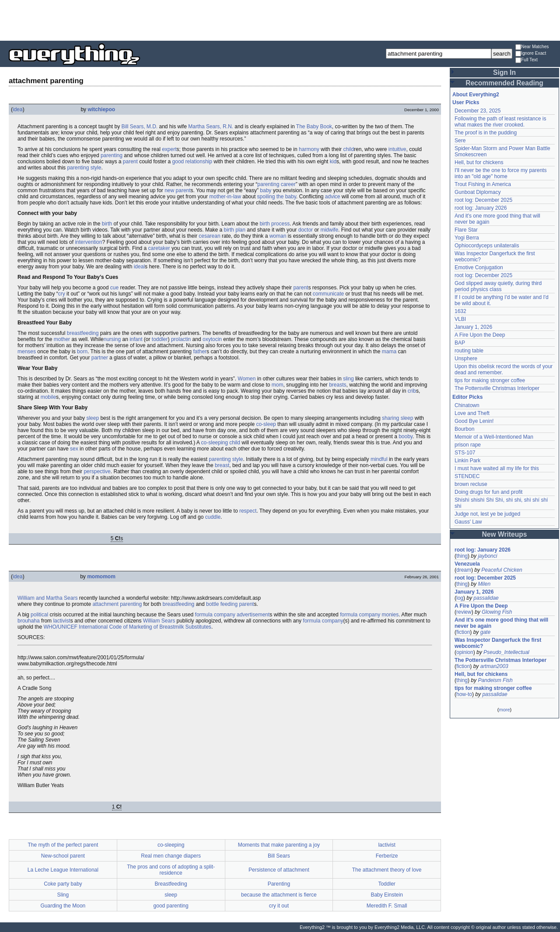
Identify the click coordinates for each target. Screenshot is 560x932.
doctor (306, 230)
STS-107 (465, 453)
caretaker (159, 248)
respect (248, 511)
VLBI (460, 319)
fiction (463, 632)
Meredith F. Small (387, 906)
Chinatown (467, 405)
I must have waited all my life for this (497, 468)
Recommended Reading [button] (504, 83)
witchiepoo (101, 109)
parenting (112, 155)
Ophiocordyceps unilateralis (487, 246)
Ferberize (387, 856)
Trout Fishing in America (483, 184)
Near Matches (532, 47)
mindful (379, 459)
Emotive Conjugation (479, 267)
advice (333, 197)
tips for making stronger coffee (490, 380)
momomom (101, 577)
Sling (63, 895)
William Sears (159, 621)
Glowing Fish (497, 612)
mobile (48, 397)
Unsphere (466, 359)
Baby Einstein (387, 895)
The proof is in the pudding (486, 133)
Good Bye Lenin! (474, 421)
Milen (484, 584)
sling (348, 379)
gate (485, 632)
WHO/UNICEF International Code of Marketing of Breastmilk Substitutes (127, 627)
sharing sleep (397, 418)
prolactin (181, 339)
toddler (160, 339)
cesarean (209, 236)
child (348, 149)
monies (390, 615)
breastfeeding (83, 333)
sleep (93, 418)
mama (389, 352)
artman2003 (494, 666)
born (82, 352)
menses (27, 352)
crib (412, 391)
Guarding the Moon (63, 906)
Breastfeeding (171, 884)
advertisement (253, 615)
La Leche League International (63, 870)
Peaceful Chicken (502, 570)
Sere (460, 141)
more (504, 710)
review (464, 612)
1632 (460, 311)
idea (18, 109)
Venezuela (467, 564)
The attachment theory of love (387, 870)
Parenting (279, 884)
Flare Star (466, 230)
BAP (460, 343)
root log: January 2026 (481, 208)
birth (107, 224)
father (200, 352)
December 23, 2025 (478, 111)
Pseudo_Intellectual (506, 652)
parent (130, 162)
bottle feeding (222, 604)
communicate (328, 294)
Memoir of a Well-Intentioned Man (494, 437)
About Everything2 (476, 95)
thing (462, 556)
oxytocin (212, 339)
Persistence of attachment (279, 870)
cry (62, 294)
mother (62, 339)
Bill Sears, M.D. (139, 127)
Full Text (527, 60)
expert (169, 149)
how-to (464, 694)
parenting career (276, 184)
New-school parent (63, 856)
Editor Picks (467, 397)
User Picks (466, 102)
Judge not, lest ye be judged (487, 514)
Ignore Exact (531, 54)
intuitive (397, 149)
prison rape (468, 445)
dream (464, 570)
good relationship (192, 162)
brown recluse (471, 484)
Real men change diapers (171, 856)
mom (278, 385)
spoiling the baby (277, 197)
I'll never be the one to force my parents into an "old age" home (500, 173)
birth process (275, 224)
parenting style (84, 168)
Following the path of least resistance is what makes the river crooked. (500, 122)
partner (100, 358)
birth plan (235, 230)
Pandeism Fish (495, 680)
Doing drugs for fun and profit (488, 492)
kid (333, 162)
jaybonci (487, 556)
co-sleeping (215, 443)
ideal (139, 267)
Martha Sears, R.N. (211, 127)
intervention (88, 242)
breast (222, 465)
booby (406, 436)
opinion (465, 652)
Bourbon (464, 429)
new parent (177, 190)
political (39, 615)
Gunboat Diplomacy (478, 192)
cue (114, 288)
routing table (469, 351)
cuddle (213, 517)
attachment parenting (117, 604)
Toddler (387, 884)
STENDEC (467, 476)
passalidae (486, 598)
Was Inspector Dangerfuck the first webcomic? (498, 643)
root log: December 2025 (483, 200)
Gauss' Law (468, 522)
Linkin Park (467, 461)
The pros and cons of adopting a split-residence (171, 870)
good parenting (171, 906)
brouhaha (29, 621)
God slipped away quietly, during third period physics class (498, 286)
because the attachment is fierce (279, 895)
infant (136, 339)
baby (266, 190)
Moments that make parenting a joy (279, 845)
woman (278, 236)
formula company (215, 615)
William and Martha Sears (47, 598)
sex (74, 449)
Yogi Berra (467, 238)
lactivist (61, 621)
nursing (112, 339)
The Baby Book (314, 127)
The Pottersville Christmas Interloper (497, 388)
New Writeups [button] (505, 534)
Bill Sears (279, 856)
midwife (329, 230)
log (460, 598)
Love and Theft (472, 413)
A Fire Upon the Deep (480, 335)
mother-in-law (225, 197)
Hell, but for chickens (479, 162)
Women (247, 379)
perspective (97, 471)
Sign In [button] (504, 72)
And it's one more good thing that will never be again (501, 623)
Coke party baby (63, 884)
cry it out (279, 906)
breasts (338, 385)
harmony (309, 149)
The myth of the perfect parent (63, 845)
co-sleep (266, 424)
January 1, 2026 (473, 327)
